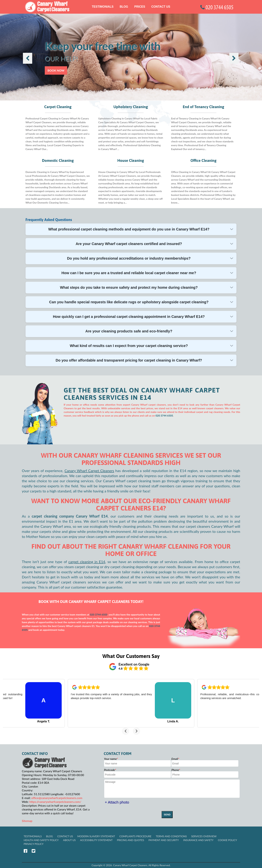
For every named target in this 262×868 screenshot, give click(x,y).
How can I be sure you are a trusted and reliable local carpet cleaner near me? (129, 273)
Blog (124, 7)
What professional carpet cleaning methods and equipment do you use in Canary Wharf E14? (129, 229)
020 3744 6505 (164, 416)
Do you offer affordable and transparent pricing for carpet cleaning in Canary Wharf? (129, 360)
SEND (167, 815)
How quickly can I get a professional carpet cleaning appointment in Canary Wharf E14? (129, 317)
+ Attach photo (117, 802)
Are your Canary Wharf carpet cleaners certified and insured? (129, 244)
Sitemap (27, 821)
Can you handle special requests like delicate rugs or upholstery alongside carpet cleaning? (129, 302)
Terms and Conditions (171, 836)
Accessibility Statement (96, 840)
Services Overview (204, 836)
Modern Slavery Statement (96, 836)
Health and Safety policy (41, 840)
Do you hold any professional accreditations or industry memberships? (129, 258)
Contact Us (161, 7)
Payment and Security (164, 840)
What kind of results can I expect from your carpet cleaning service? (129, 346)
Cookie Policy (227, 840)
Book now (56, 70)
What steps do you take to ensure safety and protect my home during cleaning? (129, 287)
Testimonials (103, 7)
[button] (126, 731)
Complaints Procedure (135, 836)
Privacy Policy (34, 844)
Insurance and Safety (198, 840)
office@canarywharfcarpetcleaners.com (57, 798)
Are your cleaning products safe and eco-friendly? (129, 331)
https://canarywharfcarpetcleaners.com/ (55, 802)
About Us (69, 840)
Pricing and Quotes (131, 840)
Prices (140, 7)
